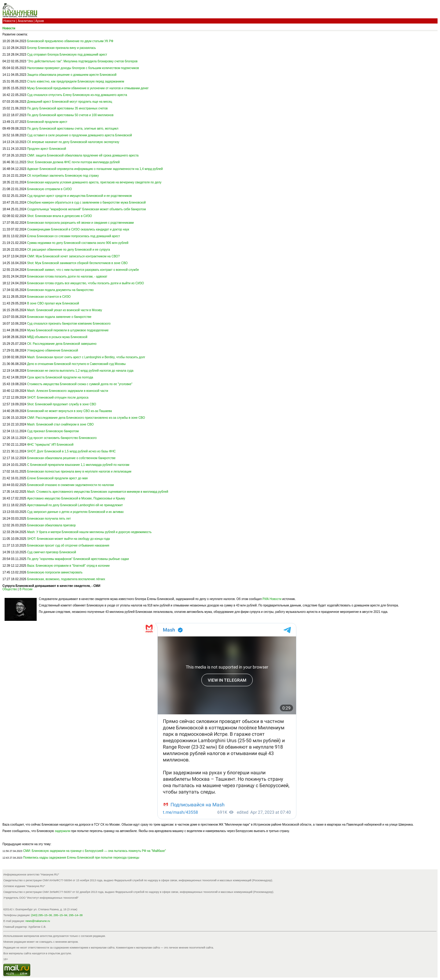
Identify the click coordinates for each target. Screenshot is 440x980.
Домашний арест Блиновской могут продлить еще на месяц (70, 102)
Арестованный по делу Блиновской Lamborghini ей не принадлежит (75, 505)
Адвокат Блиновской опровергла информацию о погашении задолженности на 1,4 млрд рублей (95, 169)
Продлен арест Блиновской (47, 149)
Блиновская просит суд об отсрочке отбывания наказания (68, 545)
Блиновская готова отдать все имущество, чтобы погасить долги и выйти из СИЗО (86, 283)
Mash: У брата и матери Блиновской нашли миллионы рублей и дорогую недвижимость (89, 532)
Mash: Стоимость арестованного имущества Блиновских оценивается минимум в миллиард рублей (98, 492)
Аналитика (25, 21)
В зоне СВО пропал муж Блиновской (53, 303)
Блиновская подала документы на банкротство (61, 290)
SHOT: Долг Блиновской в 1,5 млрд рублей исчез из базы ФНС (71, 451)
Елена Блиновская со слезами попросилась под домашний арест (74, 236)
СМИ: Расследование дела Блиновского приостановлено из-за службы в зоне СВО (86, 418)
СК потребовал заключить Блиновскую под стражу (63, 176)
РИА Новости (272, 599)
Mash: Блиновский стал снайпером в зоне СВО (61, 424)
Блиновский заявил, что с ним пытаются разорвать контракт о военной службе (83, 270)
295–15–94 (60, 915)
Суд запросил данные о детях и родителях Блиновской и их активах (75, 512)
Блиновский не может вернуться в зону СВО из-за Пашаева (70, 411)
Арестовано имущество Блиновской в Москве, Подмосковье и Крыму (76, 498)
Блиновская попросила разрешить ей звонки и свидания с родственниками (81, 223)
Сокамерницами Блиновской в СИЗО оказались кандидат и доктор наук (78, 229)
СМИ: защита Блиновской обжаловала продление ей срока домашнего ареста (83, 155)
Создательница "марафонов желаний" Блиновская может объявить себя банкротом (87, 209)
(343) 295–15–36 (42, 915)
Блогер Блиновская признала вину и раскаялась (62, 48)
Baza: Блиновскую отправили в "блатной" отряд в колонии (68, 566)
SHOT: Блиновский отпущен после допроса (58, 398)
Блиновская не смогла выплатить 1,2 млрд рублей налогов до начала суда (80, 371)
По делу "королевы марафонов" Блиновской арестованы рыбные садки (78, 559)
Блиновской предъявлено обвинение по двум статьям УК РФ (70, 41)
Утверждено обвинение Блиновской (53, 350)
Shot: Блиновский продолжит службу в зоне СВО (62, 404)
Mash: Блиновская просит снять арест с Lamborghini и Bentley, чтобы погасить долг (86, 357)
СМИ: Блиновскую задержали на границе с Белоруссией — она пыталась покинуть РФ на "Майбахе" (95, 851)
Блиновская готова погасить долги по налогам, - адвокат (67, 276)
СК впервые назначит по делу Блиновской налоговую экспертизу (73, 142)
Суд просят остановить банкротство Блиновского (62, 438)
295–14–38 (76, 915)
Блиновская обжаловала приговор (51, 525)
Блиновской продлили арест (47, 122)
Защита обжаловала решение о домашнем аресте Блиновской (72, 75)
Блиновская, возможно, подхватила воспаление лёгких (66, 579)
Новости (9, 21)
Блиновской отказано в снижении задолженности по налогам (71, 485)
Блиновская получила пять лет (49, 519)
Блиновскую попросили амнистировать (55, 572)
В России (26, 589)
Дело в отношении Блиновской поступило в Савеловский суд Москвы (77, 364)
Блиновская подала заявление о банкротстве (59, 317)
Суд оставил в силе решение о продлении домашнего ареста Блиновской (80, 135)
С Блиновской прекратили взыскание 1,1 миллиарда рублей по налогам (78, 465)
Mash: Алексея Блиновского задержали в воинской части (68, 391)
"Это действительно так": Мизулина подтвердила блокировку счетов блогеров (82, 61)
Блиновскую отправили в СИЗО (50, 189)
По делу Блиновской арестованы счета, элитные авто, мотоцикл (73, 129)
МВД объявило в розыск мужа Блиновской (57, 337)
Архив (40, 21)
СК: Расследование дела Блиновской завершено (62, 344)
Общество (10, 589)
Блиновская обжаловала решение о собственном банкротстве (71, 458)
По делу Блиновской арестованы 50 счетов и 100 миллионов (70, 115)
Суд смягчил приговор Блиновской (52, 552)
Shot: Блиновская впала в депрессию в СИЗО (60, 216)
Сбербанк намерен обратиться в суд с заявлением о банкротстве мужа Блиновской (86, 203)
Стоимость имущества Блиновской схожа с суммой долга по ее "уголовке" (80, 384)
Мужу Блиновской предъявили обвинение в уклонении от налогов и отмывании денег (88, 88)
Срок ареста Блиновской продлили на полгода (60, 377)
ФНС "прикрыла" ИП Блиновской (50, 445)
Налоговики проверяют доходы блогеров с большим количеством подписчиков (83, 68)
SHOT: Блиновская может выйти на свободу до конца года (69, 539)
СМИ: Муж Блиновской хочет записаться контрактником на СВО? (73, 256)
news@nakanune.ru (38, 921)
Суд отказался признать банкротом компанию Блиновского (69, 324)
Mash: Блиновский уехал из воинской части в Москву (65, 310)
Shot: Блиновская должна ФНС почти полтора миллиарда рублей (73, 162)
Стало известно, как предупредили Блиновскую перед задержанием (76, 81)
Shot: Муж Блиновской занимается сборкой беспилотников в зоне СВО (77, 263)
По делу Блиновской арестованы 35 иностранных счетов (68, 108)
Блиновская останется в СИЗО (49, 297)
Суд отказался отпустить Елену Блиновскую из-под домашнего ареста (77, 95)
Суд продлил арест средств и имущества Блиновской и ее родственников (80, 196)
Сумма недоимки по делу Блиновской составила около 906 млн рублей (78, 243)
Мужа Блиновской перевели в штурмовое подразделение (68, 330)
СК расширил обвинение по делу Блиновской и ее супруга (69, 250)
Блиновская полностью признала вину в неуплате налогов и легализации (79, 472)
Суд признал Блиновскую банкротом (53, 431)
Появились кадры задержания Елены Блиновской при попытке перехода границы (81, 858)
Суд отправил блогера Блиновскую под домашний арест (67, 55)
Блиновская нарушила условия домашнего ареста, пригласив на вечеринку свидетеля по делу (94, 182)
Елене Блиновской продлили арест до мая (57, 478)
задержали (62, 831)
